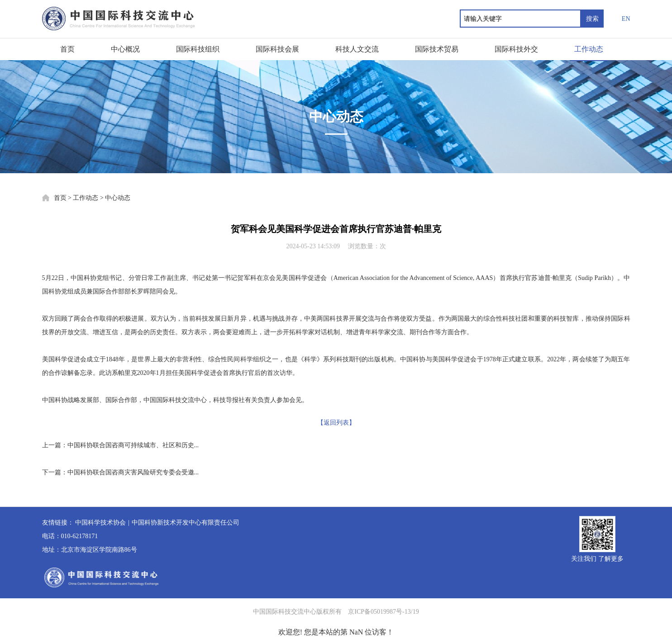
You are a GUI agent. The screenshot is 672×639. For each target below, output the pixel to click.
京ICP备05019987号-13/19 (383, 612)
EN (626, 19)
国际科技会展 (277, 49)
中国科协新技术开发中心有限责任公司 (186, 523)
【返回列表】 (336, 423)
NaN (356, 632)
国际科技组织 (198, 49)
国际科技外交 (516, 49)
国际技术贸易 (437, 49)
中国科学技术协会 (100, 523)
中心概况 (125, 49)
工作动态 (589, 49)
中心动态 (118, 198)
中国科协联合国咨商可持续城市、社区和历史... (133, 445)
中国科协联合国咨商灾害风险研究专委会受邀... (133, 472)
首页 (67, 49)
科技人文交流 (357, 49)
